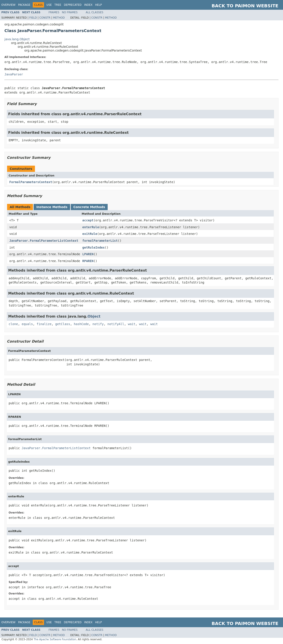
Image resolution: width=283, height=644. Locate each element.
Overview (8, 5)
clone (13, 324)
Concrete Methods (89, 207)
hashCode (81, 324)
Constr (45, 18)
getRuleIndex (93, 247)
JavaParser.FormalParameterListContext (44, 241)
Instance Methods (52, 207)
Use (49, 5)
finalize (44, 324)
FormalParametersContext (31, 182)
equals (27, 324)
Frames (54, 12)
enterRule (91, 227)
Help (98, 5)
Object (94, 316)
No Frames (70, 12)
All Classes (95, 12)
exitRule (90, 234)
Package (24, 5)
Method (59, 18)
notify (98, 324)
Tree (58, 5)
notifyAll (116, 324)
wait (132, 324)
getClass (63, 324)
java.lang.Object (17, 39)
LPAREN (88, 254)
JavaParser (14, 74)
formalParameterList (100, 241)
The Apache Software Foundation (55, 639)
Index (88, 5)
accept (88, 220)
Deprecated (73, 5)
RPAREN (88, 261)
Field (33, 18)
